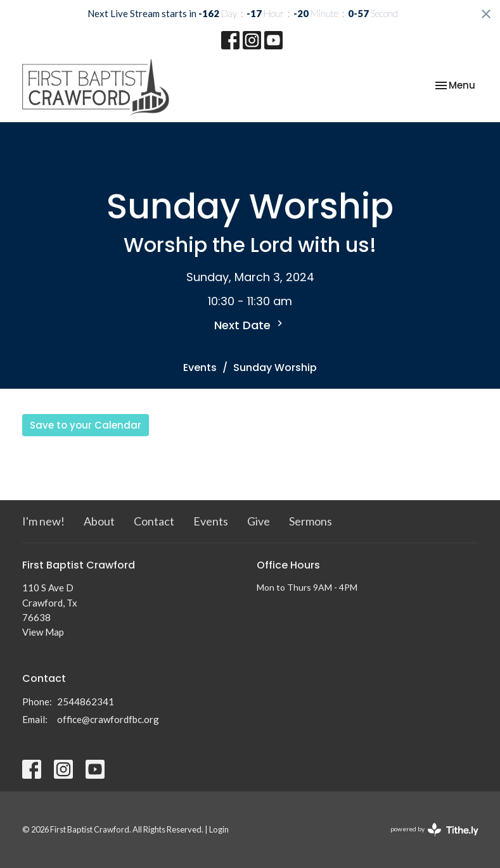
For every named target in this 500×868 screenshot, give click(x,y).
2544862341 (86, 701)
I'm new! (43, 521)
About (99, 521)
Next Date (250, 325)
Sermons (311, 521)
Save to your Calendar (86, 425)
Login (219, 829)
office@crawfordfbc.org (108, 719)
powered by (434, 830)
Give (259, 521)
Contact (154, 521)
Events (200, 368)
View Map (43, 632)
